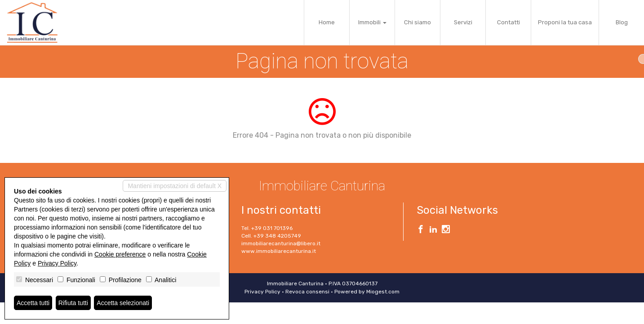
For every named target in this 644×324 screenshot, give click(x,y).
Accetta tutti (33, 303)
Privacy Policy (262, 292)
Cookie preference (120, 254)
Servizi (463, 22)
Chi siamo (417, 22)
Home (327, 22)
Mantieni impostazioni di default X (175, 186)
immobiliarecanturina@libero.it (281, 243)
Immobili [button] (372, 22)
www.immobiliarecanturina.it (279, 251)
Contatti (509, 22)
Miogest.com (383, 292)
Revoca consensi (307, 292)
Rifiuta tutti (73, 303)
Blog (622, 22)
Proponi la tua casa (565, 22)
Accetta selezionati (123, 303)
